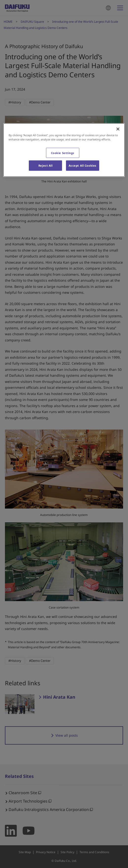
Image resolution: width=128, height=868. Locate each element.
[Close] (118, 129)
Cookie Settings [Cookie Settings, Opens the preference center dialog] (63, 153)
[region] (64, 150)
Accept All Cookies (83, 166)
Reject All (46, 166)
